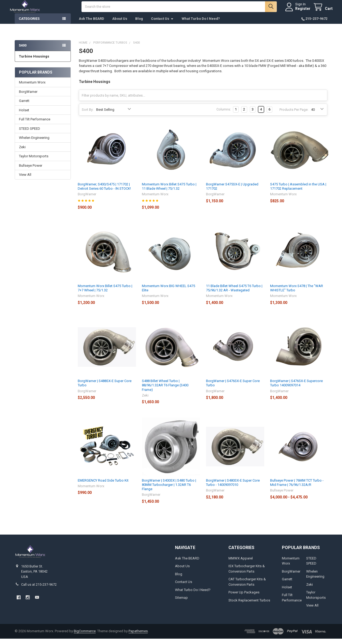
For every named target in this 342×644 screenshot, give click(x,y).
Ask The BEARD (92, 24)
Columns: (224, 115)
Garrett (24, 106)
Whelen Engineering (34, 143)
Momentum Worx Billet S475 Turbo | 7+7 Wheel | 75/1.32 (105, 293)
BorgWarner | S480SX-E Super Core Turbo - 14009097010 (233, 488)
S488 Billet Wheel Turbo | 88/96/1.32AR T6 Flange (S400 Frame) (165, 391)
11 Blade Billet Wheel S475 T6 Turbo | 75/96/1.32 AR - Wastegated (234, 293)
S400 (23, 51)
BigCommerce (85, 636)
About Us (120, 24)
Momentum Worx (32, 88)
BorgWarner (28, 97)
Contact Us (162, 24)
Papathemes (138, 636)
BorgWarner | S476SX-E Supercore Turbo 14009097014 (296, 388)
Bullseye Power (31, 171)
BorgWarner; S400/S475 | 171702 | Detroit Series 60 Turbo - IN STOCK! (104, 192)
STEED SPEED (30, 134)
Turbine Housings (34, 62)
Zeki (22, 152)
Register (298, 11)
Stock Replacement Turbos (249, 606)
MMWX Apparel (241, 564)
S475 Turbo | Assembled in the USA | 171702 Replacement (298, 192)
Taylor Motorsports (34, 161)
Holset (24, 115)
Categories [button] (29, 24)
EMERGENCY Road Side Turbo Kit (103, 486)
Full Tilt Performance (35, 125)
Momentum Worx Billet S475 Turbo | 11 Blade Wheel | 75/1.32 (169, 192)
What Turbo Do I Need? (201, 24)
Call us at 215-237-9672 (39, 590)
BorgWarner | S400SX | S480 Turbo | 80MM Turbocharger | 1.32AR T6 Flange (169, 490)
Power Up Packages (244, 598)
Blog (139, 24)
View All (25, 180)
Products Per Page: (294, 115)
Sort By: (88, 115)
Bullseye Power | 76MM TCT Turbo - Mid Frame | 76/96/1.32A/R (297, 488)
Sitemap (181, 603)
